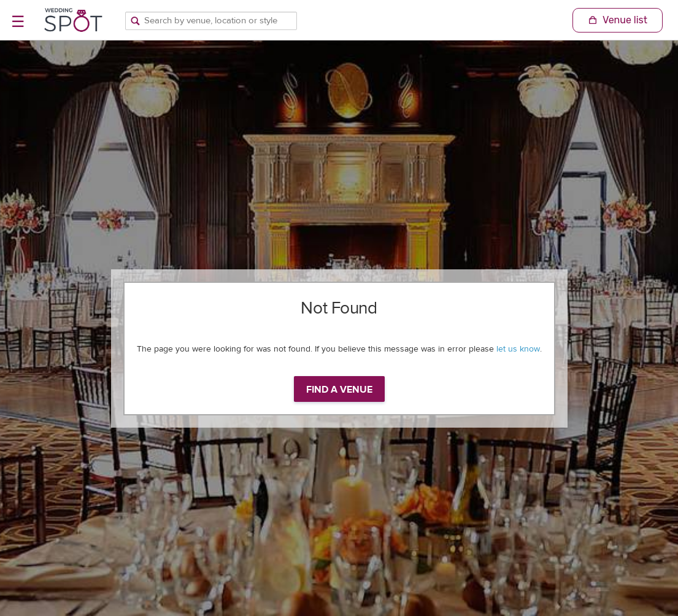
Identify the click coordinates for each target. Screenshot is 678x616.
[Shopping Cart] (618, 20)
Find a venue (339, 390)
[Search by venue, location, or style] (211, 21)
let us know (518, 349)
